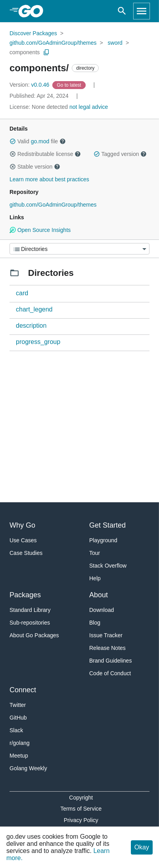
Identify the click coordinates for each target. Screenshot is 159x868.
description (31, 326)
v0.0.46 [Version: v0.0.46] (30, 85)
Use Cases (23, 540)
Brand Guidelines (110, 661)
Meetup (19, 756)
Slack (16, 730)
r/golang (20, 743)
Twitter (18, 705)
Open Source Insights (40, 230)
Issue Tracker (106, 635)
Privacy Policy (81, 820)
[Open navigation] (142, 11)
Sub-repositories (30, 623)
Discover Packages (33, 33)
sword (115, 43)
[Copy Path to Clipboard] (46, 52)
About (99, 595)
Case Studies (26, 553)
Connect (23, 690)
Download (102, 610)
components (25, 52)
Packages (25, 595)
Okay (142, 847)
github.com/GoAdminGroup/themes (53, 43)
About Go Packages (34, 635)
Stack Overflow (108, 566)
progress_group (38, 342)
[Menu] (79, 249)
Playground (103, 540)
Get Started (107, 525)
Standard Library (30, 610)
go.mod (40, 141)
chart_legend (34, 309)
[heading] (34, 11)
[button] (13, 141)
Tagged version (120, 154)
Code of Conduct (110, 673)
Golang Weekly (28, 768)
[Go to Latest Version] (70, 85)
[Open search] (122, 11)
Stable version (35, 167)
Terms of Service (81, 809)
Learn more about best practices (49, 179)
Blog (95, 623)
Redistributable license (45, 154)
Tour (95, 553)
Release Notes (107, 648)
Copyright (81, 798)
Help (95, 578)
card (22, 293)
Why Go (22, 525)
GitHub (18, 718)
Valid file (38, 141)
